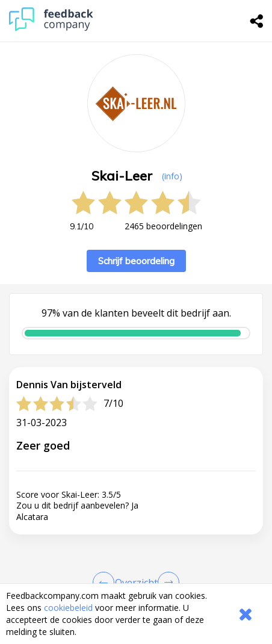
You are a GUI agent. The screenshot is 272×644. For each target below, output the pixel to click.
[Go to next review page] (166, 583)
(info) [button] (172, 176)
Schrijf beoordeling (136, 261)
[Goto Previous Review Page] (106, 583)
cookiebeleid (68, 608)
